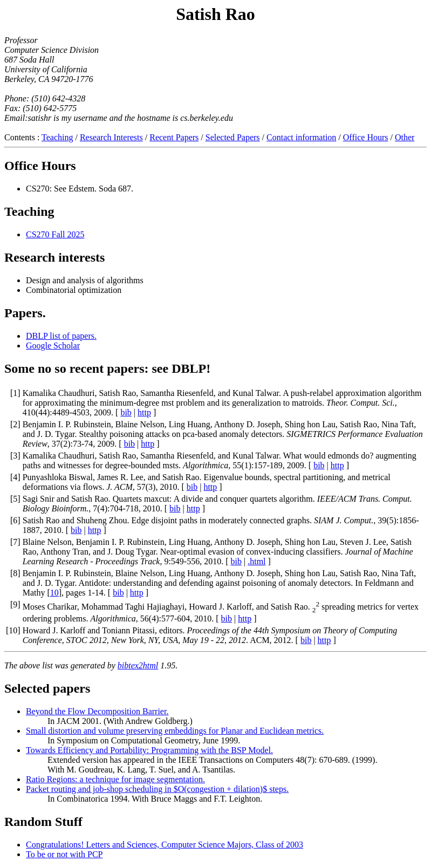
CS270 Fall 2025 (55, 234)
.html (256, 561)
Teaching (57, 137)
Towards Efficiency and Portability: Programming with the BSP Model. (149, 750)
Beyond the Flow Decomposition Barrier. (97, 711)
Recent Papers (174, 137)
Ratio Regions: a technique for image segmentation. (115, 779)
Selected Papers (233, 137)
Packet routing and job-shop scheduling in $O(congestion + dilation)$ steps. (157, 789)
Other (405, 137)
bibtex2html (138, 665)
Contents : (23, 137)
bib (126, 412)
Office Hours (366, 137)
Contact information (301, 137)
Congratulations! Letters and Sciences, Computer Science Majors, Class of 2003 (165, 845)
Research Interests (111, 137)
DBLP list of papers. (61, 336)
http (144, 412)
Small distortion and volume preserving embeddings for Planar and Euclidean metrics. (175, 731)
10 (54, 593)
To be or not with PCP (64, 854)
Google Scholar (53, 346)
